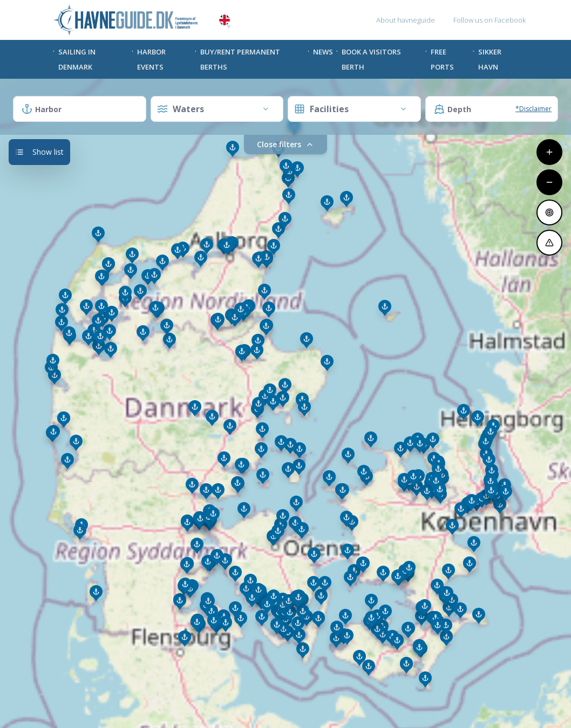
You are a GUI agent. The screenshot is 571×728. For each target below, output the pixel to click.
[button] (229, 27)
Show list (39, 152)
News (323, 52)
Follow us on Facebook (490, 20)
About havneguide (406, 20)
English (225, 20)
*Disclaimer (533, 109)
